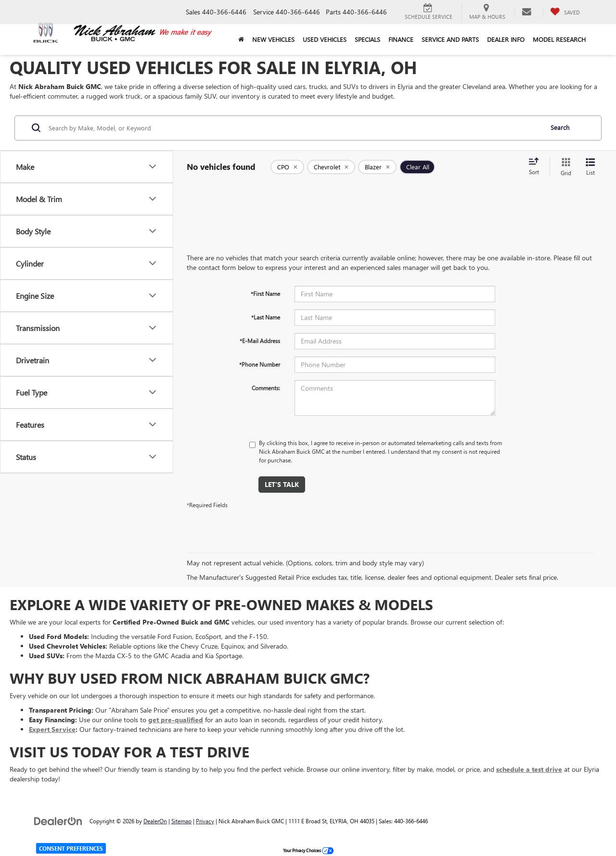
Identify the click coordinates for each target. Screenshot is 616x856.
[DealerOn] (58, 821)
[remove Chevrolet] (331, 167)
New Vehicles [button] (273, 39)
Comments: (266, 388)
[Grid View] (564, 167)
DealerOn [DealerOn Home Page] (155, 821)
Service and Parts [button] (450, 39)
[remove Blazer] (377, 167)
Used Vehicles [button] (325, 39)
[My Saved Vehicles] (565, 12)
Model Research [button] (559, 39)
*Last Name (266, 317)
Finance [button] (401, 39)
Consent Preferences (71, 848)
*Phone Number (260, 364)
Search (560, 127)
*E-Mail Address (260, 341)
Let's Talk (282, 484)
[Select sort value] (537, 167)
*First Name (265, 294)
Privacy (205, 821)
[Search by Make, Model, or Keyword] (294, 128)
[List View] (590, 167)
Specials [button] (367, 39)
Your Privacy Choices (308, 850)
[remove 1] (287, 167)
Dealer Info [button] (506, 39)
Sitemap (181, 821)
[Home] (241, 39)
